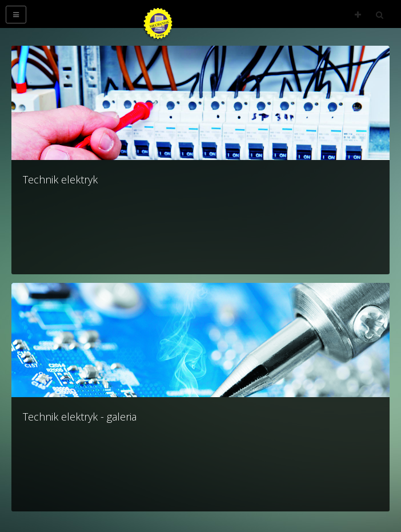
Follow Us (358, 15)
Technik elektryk (60, 179)
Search (380, 15)
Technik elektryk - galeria (80, 417)
